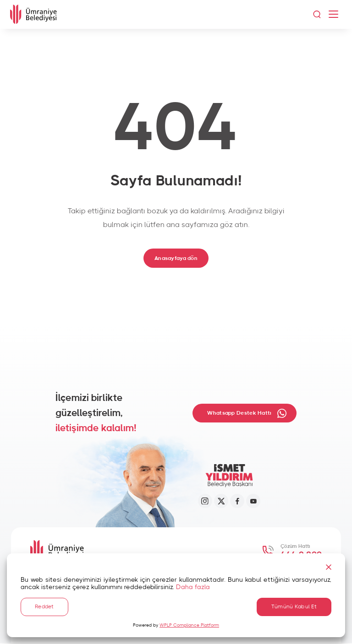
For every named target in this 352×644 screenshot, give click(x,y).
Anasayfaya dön (176, 258)
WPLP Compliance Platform (189, 625)
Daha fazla (193, 587)
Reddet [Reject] (44, 606)
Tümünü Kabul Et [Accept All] (294, 606)
